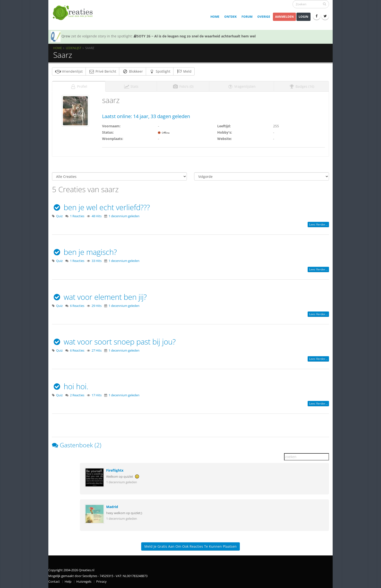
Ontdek (230, 17)
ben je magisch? (84, 252)
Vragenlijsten (242, 86)
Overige (264, 17)
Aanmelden (284, 17)
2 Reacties (77, 395)
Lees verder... (318, 224)
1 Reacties (77, 216)
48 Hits (97, 216)
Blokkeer (133, 71)
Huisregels (84, 582)
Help (68, 582)
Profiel (79, 86)
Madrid (112, 507)
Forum (247, 17)
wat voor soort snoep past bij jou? (114, 342)
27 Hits (97, 350)
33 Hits (97, 261)
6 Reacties (77, 306)
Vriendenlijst (69, 71)
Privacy (101, 582)
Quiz (59, 216)
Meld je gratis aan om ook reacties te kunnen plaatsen (190, 546)
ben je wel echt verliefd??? (101, 207)
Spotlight (160, 71)
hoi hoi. (70, 386)
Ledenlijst (74, 48)
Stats (131, 86)
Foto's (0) (183, 86)
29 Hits (97, 306)
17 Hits (97, 395)
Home (215, 17)
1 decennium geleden (124, 216)
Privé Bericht (102, 71)
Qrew (66, 36)
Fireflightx (115, 470)
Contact (54, 582)
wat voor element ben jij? (99, 297)
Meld (184, 71)
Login (303, 17)
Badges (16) (301, 86)
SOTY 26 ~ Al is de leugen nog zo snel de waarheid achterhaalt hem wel (195, 36)
